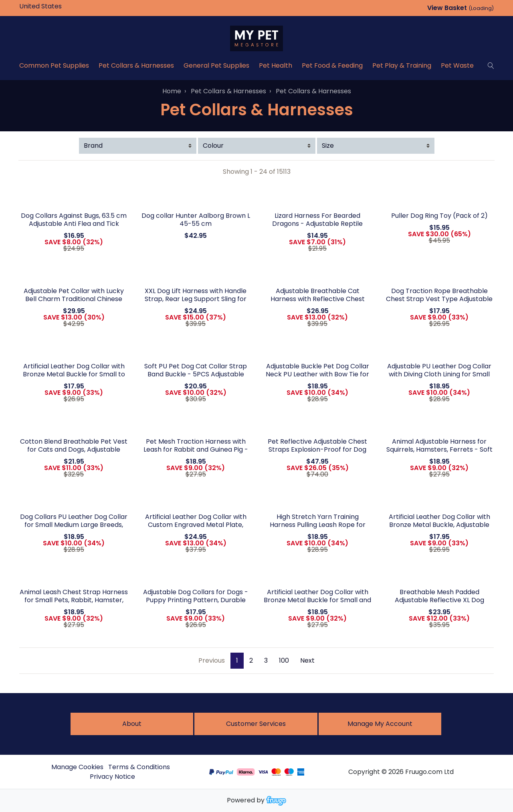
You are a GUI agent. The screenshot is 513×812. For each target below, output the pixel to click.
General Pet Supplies (216, 65)
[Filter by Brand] (138, 146)
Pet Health (276, 65)
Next (307, 660)
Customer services (256, 724)
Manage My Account (380, 724)
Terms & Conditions (139, 767)
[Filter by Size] (376, 146)
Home (172, 91)
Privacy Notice (112, 777)
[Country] (53, 6)
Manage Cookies (77, 767)
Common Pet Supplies (54, 65)
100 (284, 660)
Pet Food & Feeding (332, 65)
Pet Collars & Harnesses (136, 65)
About (132, 724)
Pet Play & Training (402, 65)
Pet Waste (457, 65)
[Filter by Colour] (257, 146)
